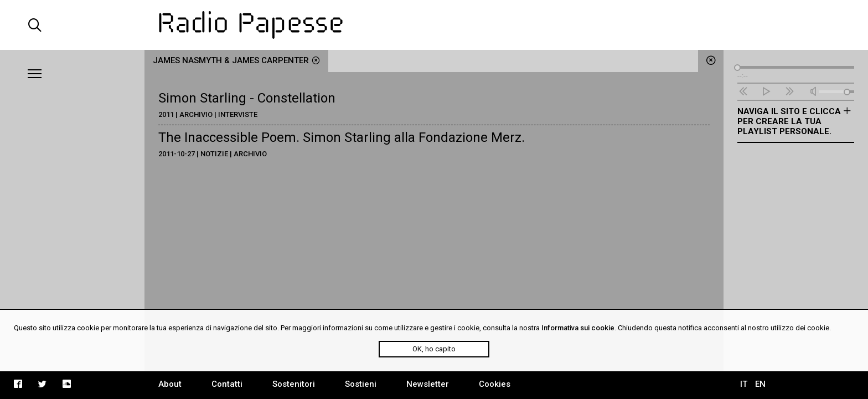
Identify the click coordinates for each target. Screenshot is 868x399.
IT (744, 384)
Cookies (495, 384)
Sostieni (361, 384)
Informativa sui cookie (578, 328)
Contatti (227, 384)
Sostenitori (294, 384)
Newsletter (428, 384)
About (170, 384)
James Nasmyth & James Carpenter (236, 60)
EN (760, 384)
